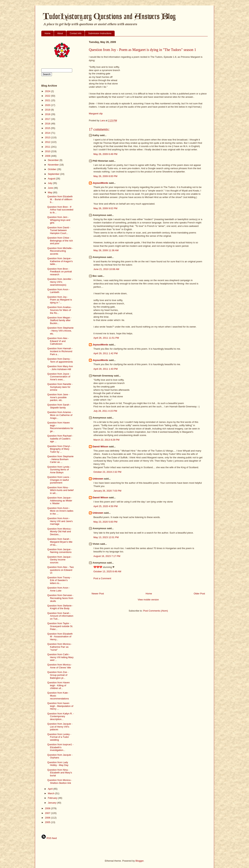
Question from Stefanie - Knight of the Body (60, 607)
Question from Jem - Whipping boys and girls (59, 220)
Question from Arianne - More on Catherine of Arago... (60, 415)
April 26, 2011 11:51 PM (106, 338)
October (52, 169)
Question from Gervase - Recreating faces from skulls (60, 598)
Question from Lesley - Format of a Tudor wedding (59, 737)
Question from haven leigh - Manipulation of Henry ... (60, 706)
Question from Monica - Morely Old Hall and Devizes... (60, 532)
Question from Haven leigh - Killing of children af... (58, 685)
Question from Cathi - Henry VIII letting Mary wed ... (60, 657)
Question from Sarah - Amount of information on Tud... (60, 616)
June (51, 188)
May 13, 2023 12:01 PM (106, 537)
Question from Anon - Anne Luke (58, 589)
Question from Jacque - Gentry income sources (60, 560)
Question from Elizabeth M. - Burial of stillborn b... (60, 199)
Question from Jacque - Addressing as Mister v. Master (60, 500)
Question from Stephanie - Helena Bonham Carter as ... (60, 459)
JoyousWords (100, 183)
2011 (48, 147)
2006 (48, 818)
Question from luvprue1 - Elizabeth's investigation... (60, 747)
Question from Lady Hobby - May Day (58, 764)
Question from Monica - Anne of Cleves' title (60, 666)
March (52, 793)
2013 (48, 137)
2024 (48, 91)
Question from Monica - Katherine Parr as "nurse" (60, 647)
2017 (48, 119)
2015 (48, 128)
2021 (48, 100)
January (52, 803)
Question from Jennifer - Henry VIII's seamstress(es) (60, 282)
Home (48, 33)
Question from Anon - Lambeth (58, 291)
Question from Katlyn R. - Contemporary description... (61, 716)
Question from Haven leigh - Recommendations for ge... (60, 427)
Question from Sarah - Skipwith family (59, 406)
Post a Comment (102, 578)
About (60, 33)
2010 (48, 151)
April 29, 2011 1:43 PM (105, 369)
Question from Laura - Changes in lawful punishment (59, 480)
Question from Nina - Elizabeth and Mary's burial (60, 773)
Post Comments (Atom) (155, 611)
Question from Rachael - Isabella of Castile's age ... (60, 439)
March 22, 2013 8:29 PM (106, 440)
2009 (48, 156)
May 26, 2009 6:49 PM (105, 154)
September (54, 174)
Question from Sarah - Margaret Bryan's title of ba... (60, 542)
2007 (48, 813)
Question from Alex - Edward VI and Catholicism (58, 341)
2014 (48, 133)
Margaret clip (96, 114)
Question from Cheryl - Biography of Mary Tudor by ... (59, 449)
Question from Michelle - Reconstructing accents (60, 251)
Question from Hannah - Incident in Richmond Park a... (60, 351)
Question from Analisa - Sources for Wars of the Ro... (60, 310)
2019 (48, 110)
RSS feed (49, 838)
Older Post (199, 594)
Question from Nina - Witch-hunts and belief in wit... (60, 490)
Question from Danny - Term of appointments (60, 360)
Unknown (98, 479)
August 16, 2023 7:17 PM (107, 556)
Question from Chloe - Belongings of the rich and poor (60, 241)
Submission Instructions (100, 33)
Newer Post (98, 594)
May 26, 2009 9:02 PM (105, 208)
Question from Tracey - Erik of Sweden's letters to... (59, 580)
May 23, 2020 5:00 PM (105, 522)
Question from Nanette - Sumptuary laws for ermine (60, 387)
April (51, 789)
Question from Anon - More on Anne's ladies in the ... (60, 511)
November (54, 165)
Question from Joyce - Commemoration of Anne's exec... (59, 377)
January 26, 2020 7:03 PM (107, 491)
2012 (48, 142)
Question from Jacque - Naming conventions (60, 551)
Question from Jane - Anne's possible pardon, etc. (58, 397)
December (54, 160)
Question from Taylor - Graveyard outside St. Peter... (60, 626)
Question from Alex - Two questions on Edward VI (60, 570)
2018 (48, 114)
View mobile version (148, 600)
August (52, 179)
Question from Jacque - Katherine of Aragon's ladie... (60, 261)
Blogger (139, 861)
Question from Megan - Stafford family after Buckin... (59, 320)
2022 (48, 96)
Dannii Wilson (100, 447)
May (50, 192)
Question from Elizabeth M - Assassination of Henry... (60, 637)
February (53, 798)
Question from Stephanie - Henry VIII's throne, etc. (60, 331)
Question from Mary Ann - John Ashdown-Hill (60, 368)
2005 (48, 822)
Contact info (76, 33)
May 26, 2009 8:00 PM (105, 176)
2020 (48, 105)
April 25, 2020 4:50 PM (105, 506)
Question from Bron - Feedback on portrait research (59, 272)
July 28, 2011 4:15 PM (105, 411)
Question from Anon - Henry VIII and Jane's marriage (60, 521)
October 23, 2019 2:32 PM (107, 472)
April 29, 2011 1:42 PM (105, 353)
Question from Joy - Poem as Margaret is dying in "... (60, 300)
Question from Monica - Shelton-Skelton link (60, 782)
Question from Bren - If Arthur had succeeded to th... (60, 210)
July (50, 183)
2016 (48, 124)
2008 (48, 808)
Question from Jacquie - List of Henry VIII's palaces (60, 727)
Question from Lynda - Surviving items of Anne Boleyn (59, 470)
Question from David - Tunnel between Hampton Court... (59, 230)
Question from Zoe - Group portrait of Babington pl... (58, 675)
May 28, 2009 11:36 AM (106, 250)
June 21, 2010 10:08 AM (106, 269)
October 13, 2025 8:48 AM (107, 571)
